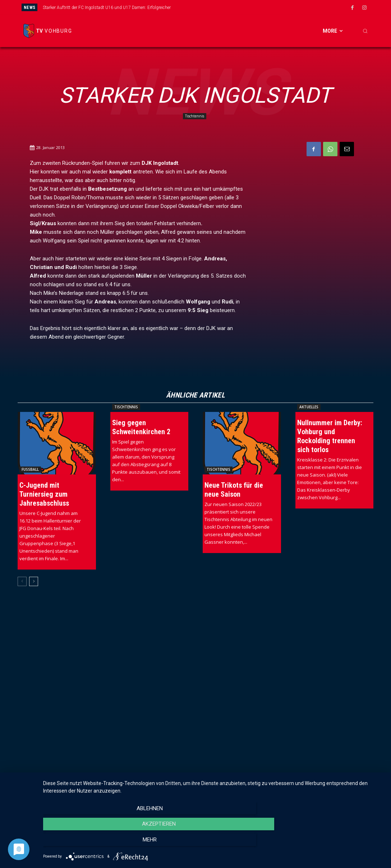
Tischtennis (195, 116)
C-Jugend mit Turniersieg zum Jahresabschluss (44, 494)
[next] (222, 7)
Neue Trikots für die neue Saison (234, 490)
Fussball (30, 469)
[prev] (211, 7)
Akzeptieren (213, 843)
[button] (365, 31)
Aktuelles (309, 407)
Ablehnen (94, 843)
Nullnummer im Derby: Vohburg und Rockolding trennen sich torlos (330, 436)
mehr (333, 843)
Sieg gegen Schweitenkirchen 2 (141, 427)
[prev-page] (22, 581)
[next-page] (34, 581)
